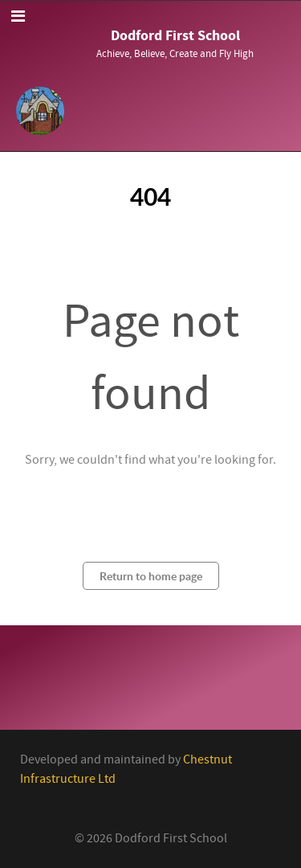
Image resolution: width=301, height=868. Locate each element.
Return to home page (151, 576)
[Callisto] (40, 109)
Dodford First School (175, 36)
